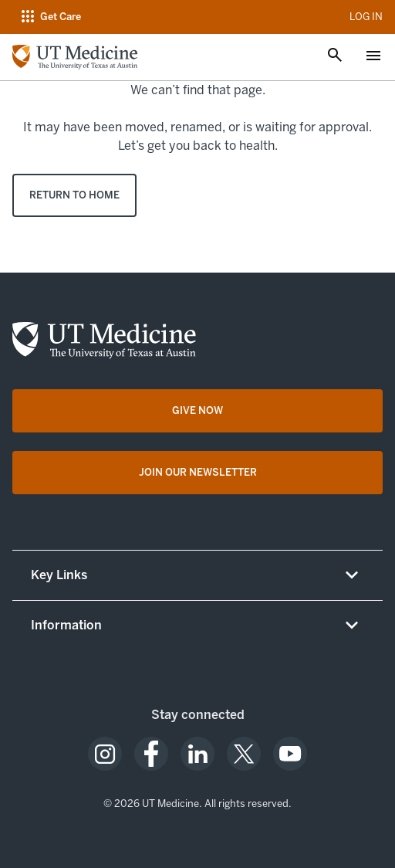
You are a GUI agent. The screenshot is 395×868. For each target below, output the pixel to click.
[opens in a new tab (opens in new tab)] (105, 754)
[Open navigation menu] (50, 17)
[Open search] (335, 56)
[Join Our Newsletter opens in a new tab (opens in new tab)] (197, 473)
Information (66, 625)
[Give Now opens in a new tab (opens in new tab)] (197, 411)
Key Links (59, 575)
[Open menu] (373, 57)
